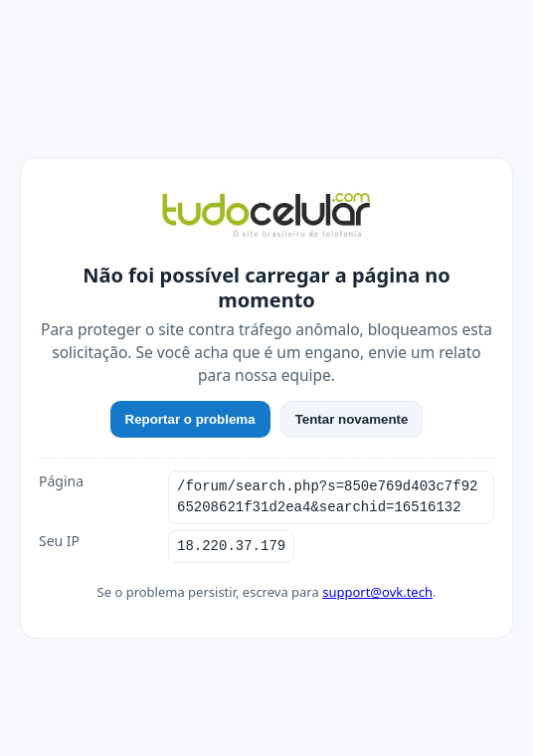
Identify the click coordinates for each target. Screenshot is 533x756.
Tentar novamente (352, 419)
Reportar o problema (190, 419)
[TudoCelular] (266, 217)
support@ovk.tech (377, 592)
